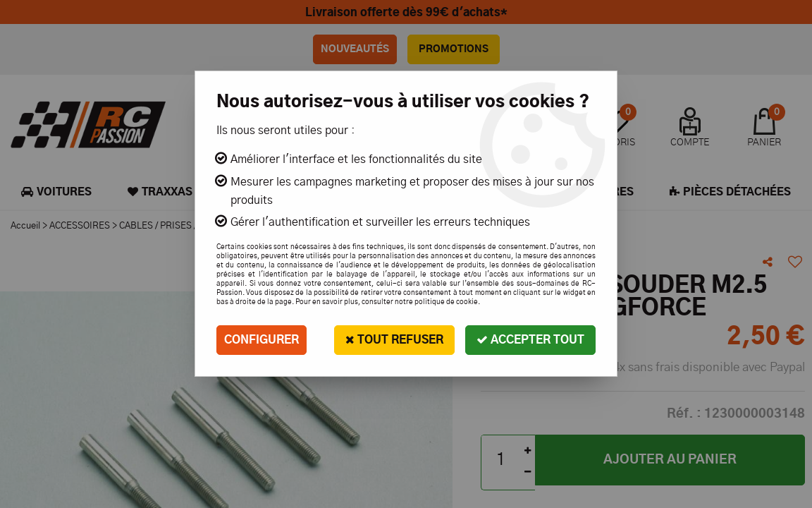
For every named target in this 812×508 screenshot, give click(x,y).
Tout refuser (394, 340)
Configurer (262, 340)
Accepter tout (530, 340)
